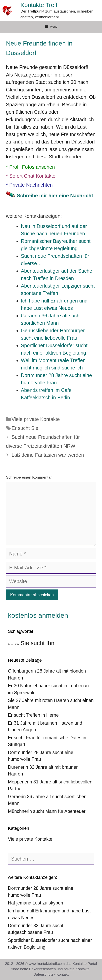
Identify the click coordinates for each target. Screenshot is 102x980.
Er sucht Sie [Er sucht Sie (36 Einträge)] (14, 644)
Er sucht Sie (25, 428)
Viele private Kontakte (36, 419)
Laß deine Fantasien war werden (48, 455)
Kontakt (63, 974)
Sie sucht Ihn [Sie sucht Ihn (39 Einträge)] (38, 643)
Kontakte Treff (39, 5)
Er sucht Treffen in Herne (33, 715)
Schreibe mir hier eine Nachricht (55, 196)
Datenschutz (43, 974)
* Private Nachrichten (29, 185)
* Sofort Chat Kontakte (31, 176)
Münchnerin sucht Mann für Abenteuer (47, 811)
